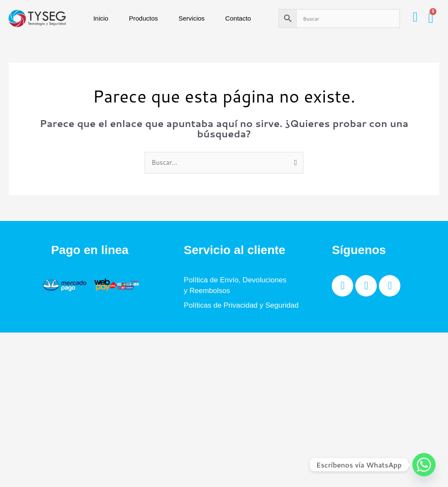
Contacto (238, 18)
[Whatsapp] (424, 465)
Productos (143, 18)
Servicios (192, 18)
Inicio (101, 18)
